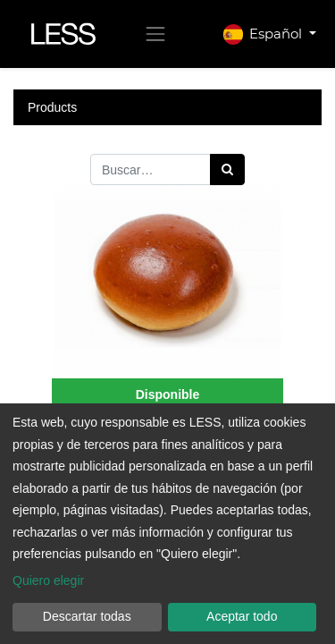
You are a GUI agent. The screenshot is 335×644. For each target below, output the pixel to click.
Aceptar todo (242, 616)
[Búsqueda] (227, 169)
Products (52, 107)
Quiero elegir (48, 580)
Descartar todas (87, 616)
